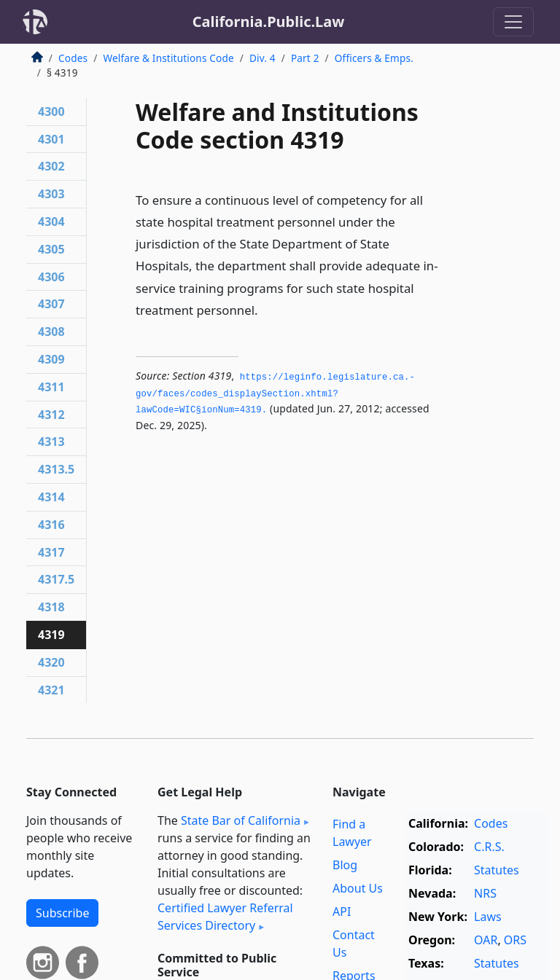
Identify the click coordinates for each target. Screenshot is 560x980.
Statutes (497, 870)
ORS (515, 940)
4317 (51, 552)
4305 (51, 249)
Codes (73, 58)
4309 (51, 359)
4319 (51, 635)
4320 (51, 662)
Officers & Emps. (374, 58)
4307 (51, 304)
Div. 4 (262, 58)
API (342, 912)
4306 (51, 277)
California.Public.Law (269, 21)
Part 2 (305, 58)
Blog (345, 865)
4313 (51, 442)
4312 (51, 415)
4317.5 (56, 579)
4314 (51, 497)
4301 (51, 139)
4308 (51, 332)
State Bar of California (241, 820)
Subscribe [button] (62, 913)
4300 (51, 111)
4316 (51, 525)
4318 (51, 607)
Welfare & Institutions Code (168, 58)
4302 (51, 166)
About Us (358, 888)
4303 (51, 194)
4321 (51, 690)
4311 (51, 387)
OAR (486, 940)
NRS (485, 893)
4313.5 (56, 469)
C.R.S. (489, 847)
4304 (51, 222)
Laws (488, 917)
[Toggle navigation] (513, 22)
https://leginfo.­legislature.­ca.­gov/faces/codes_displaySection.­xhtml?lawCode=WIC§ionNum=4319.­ (275, 394)
